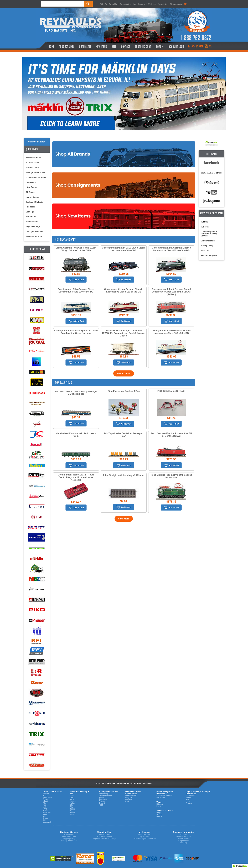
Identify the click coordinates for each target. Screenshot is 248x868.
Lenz (188, 801)
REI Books (31, 207)
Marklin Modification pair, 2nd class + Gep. (76, 435)
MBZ (71, 811)
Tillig (45, 809)
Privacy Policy (207, 246)
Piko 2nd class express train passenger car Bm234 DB (76, 393)
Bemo (45, 811)
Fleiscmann (47, 797)
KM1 (45, 820)
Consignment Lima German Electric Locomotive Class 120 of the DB (124, 290)
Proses (72, 813)
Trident (102, 803)
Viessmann (190, 796)
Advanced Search (37, 142)
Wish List (152, 4)
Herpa (159, 813)
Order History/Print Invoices (144, 839)
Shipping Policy (69, 839)
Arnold (45, 818)
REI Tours (205, 227)
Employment (184, 841)
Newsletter (163, 4)
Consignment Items (35, 231)
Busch (72, 809)
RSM (71, 805)
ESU (188, 799)
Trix (44, 805)
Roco (45, 795)
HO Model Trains (33, 158)
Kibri (72, 798)
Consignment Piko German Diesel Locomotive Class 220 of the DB (76, 290)
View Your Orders (69, 836)
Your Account (139, 4)
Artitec (72, 815)
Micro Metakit (131, 796)
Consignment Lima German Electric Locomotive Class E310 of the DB (171, 249)
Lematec (129, 799)
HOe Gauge (31, 182)
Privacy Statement (69, 841)
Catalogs (30, 212)
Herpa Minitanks (105, 795)
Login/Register (144, 834)
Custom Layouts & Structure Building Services (209, 234)
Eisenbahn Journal (164, 796)
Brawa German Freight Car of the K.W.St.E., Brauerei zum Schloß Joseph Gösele (124, 333)
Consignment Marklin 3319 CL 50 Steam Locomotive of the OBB (124, 249)
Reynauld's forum (34, 236)
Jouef (45, 814)
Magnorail (47, 822)
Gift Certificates (208, 241)
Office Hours (184, 839)
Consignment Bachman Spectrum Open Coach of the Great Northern (76, 332)
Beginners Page (33, 226)
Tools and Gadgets (34, 202)
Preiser (73, 803)
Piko (45, 803)
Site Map (184, 843)
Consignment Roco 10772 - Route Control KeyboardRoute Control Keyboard (76, 477)
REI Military (104, 794)
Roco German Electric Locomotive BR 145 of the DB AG (171, 435)
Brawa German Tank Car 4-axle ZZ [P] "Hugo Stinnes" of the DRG (76, 249)
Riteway (160, 804)
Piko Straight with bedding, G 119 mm (124, 475)
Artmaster (103, 799)
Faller (72, 796)
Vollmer (73, 801)
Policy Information (104, 836)
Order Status (125, 4)
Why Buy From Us (109, 4)
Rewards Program (209, 255)
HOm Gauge (31, 187)
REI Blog (205, 222)
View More (124, 519)
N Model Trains (33, 163)
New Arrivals (124, 373)
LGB (45, 807)
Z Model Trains (32, 167)
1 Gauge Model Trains (36, 172)
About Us (184, 834)
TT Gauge (30, 192)
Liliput (45, 801)
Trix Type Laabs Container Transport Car (124, 435)
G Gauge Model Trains (36, 177)
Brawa (45, 799)
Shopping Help (104, 834)
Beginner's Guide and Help (104, 839)
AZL (44, 816)
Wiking (159, 814)
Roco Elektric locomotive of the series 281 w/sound (171, 476)
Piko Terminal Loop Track (171, 391)
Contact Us (69, 834)
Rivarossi (47, 813)
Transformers (32, 222)
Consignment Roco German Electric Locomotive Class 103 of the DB (171, 332)
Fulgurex (129, 798)
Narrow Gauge (32, 197)
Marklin (46, 794)
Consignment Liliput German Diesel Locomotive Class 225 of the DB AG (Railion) (171, 292)
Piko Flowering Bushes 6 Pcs (124, 391)
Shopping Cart (179, 4)
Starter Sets (31, 217)
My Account (144, 836)
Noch (72, 799)
